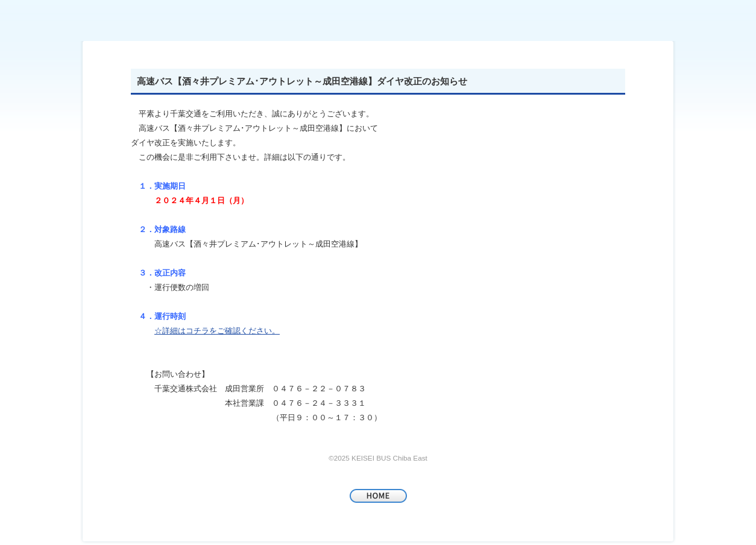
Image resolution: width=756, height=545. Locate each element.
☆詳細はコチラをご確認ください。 (217, 331)
